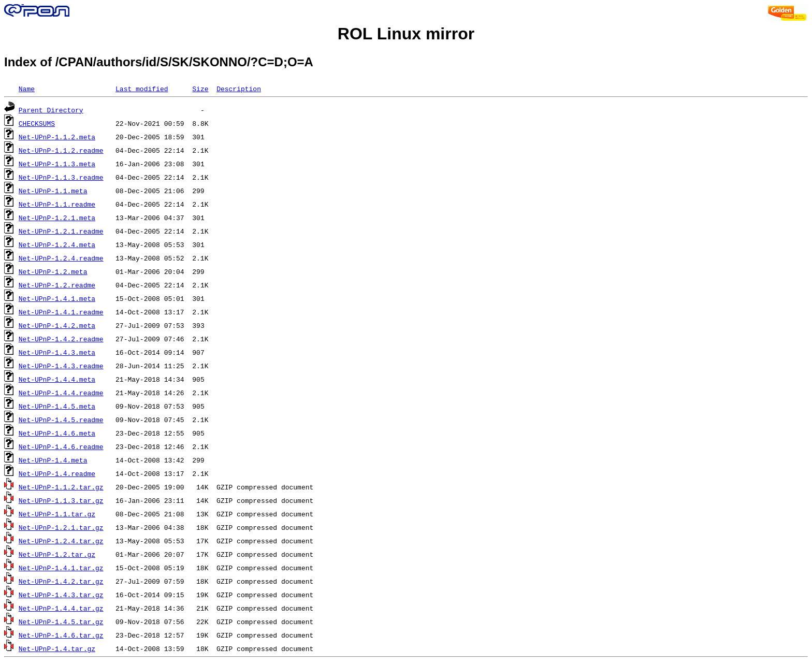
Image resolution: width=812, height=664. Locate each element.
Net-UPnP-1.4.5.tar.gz (61, 622)
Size (200, 89)
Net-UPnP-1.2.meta (53, 271)
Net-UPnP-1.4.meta (53, 460)
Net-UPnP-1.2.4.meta (57, 244)
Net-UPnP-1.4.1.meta (57, 298)
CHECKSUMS (37, 123)
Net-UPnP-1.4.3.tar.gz (61, 595)
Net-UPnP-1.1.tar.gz (57, 514)
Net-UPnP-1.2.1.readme (61, 231)
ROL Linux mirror (406, 34)
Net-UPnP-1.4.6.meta (57, 433)
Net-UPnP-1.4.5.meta (57, 406)
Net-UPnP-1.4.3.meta (57, 352)
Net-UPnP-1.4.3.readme (61, 366)
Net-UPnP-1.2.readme (57, 285)
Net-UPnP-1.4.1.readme (61, 312)
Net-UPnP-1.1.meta (53, 191)
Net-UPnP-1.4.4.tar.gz (61, 608)
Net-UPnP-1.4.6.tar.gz (61, 635)
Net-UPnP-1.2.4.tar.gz (61, 541)
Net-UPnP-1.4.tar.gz (57, 648)
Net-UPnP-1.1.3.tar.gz (61, 500)
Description (239, 89)
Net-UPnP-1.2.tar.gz (57, 554)
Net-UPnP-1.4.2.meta (57, 325)
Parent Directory (51, 110)
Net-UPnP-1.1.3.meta (57, 164)
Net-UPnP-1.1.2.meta (57, 137)
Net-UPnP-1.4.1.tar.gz (61, 568)
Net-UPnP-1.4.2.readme (61, 339)
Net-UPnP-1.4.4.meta (57, 379)
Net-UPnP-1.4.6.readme (61, 446)
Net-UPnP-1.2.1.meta (57, 218)
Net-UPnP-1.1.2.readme (61, 150)
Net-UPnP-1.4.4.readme (61, 393)
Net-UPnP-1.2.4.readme (61, 258)
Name (27, 89)
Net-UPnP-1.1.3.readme (61, 177)
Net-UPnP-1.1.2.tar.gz (61, 487)
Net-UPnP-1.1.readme (57, 204)
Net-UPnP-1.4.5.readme (61, 420)
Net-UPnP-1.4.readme (57, 473)
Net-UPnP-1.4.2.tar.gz (61, 581)
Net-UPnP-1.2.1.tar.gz (61, 527)
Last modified (142, 89)
